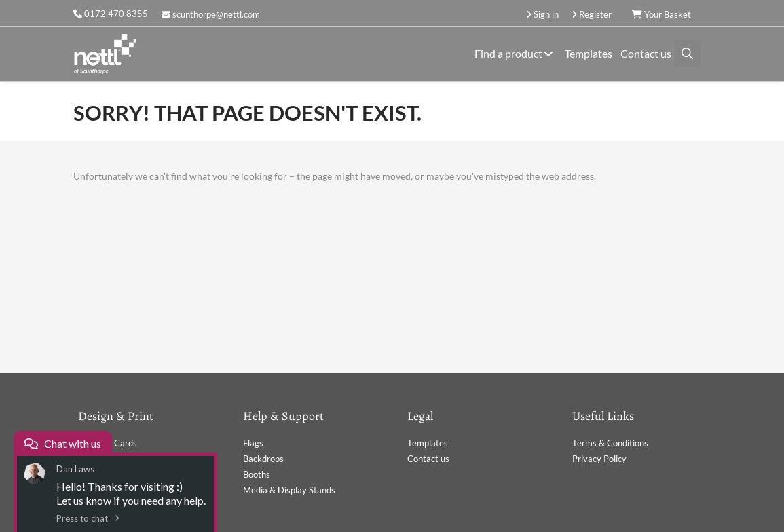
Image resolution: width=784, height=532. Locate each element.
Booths (257, 474)
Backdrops (263, 459)
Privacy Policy (599, 459)
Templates (589, 53)
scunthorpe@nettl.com (211, 14)
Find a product (516, 53)
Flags (253, 443)
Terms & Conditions (610, 443)
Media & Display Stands (289, 490)
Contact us (646, 53)
